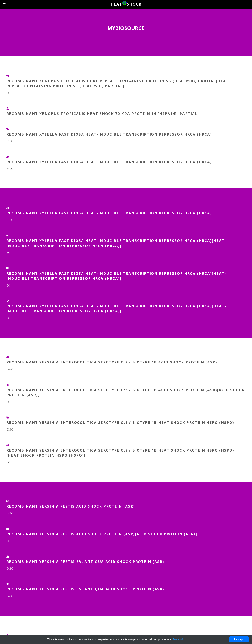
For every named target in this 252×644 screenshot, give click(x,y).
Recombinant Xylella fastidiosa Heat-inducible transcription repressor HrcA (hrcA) (109, 134)
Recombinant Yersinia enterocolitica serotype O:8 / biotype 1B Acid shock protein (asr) (112, 362)
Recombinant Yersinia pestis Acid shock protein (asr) (71, 506)
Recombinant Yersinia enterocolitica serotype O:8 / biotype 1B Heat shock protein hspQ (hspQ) (120, 422)
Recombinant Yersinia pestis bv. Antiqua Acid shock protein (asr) (85, 561)
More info (179, 639)
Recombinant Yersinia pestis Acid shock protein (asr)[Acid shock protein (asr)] (102, 534)
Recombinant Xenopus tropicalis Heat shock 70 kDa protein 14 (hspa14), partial (102, 113)
